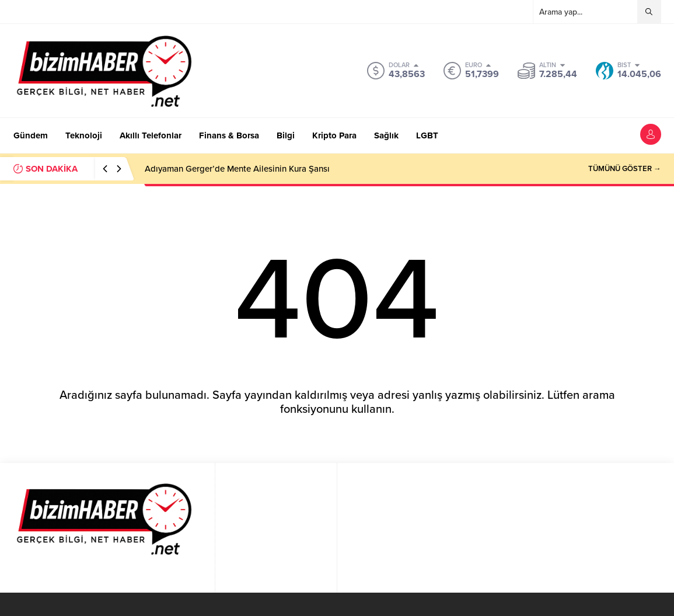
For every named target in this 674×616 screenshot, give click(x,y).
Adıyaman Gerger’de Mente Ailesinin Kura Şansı (237, 169)
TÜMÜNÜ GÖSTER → (625, 169)
